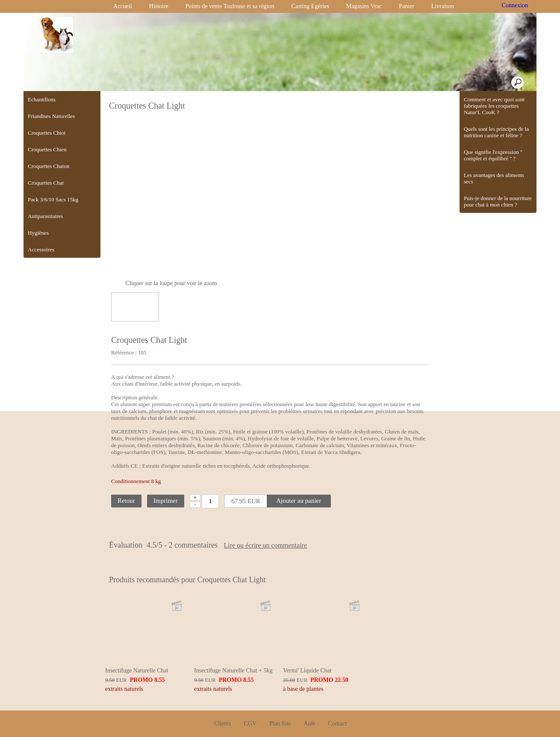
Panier (407, 6)
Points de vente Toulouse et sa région (230, 6)
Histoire (159, 6)
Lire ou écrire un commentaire (297, 545)
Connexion (514, 5)
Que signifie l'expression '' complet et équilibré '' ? (493, 155)
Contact (338, 707)
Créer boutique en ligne (280, 727)
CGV (251, 707)
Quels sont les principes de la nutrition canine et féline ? (496, 132)
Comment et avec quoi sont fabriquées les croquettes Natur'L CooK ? (494, 106)
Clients (223, 707)
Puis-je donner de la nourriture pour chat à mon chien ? (498, 201)
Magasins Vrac (364, 6)
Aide (309, 707)
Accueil (123, 6)
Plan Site (280, 707)
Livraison (443, 6)
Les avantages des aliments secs (494, 178)
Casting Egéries (310, 6)
